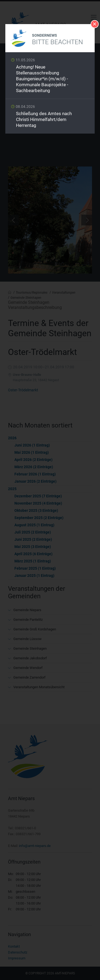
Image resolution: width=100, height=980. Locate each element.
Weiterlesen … (50, 77)
